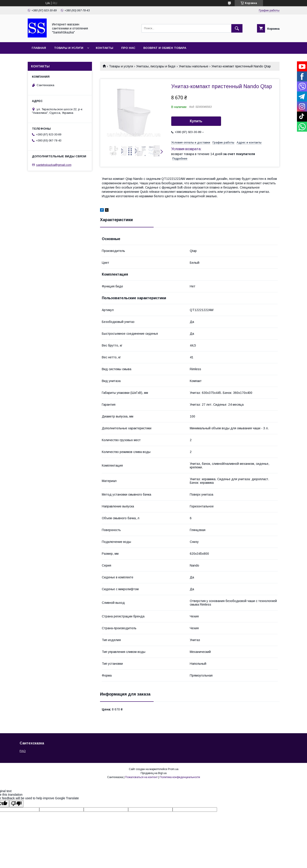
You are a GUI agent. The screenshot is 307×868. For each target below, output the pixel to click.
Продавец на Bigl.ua (154, 773)
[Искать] (237, 28)
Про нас (128, 48)
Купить (196, 121)
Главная (39, 48)
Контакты (104, 48)
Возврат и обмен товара (165, 48)
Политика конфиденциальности (180, 777)
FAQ (23, 751)
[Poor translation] (16, 804)
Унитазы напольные (194, 66)
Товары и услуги (69, 48)
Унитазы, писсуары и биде (156, 66)
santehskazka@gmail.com (54, 165)
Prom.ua (173, 769)
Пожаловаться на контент (141, 777)
